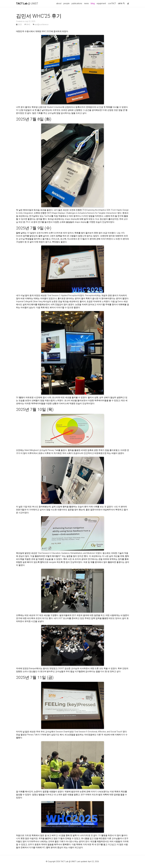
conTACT (112, 3)
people (66, 3)
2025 (19, 24)
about (59, 3)
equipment (101, 3)
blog (93, 3)
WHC (27, 24)
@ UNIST (27, 4)
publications (77, 3)
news (86, 3)
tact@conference (41, 24)
